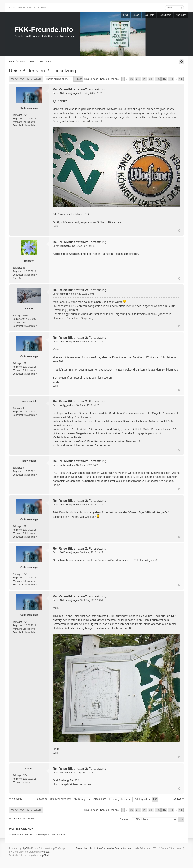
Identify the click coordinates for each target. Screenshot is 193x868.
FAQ (126, 15)
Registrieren (165, 15)
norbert (29, 768)
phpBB (25, 848)
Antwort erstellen (26, 79)
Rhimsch (29, 261)
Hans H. (29, 309)
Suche (136, 15)
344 (145, 79)
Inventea (45, 852)
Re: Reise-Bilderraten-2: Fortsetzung (80, 89)
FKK (32, 62)
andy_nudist (29, 401)
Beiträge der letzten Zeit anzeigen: (64, 799)
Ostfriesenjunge (29, 108)
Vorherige (17, 799)
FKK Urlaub (45, 62)
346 (158, 79)
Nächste (177, 799)
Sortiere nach (112, 799)
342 (131, 79)
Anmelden (181, 15)
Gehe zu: (124, 819)
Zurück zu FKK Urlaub (24, 818)
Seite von (110, 79)
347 (164, 79)
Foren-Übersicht (17, 62)
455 (181, 79)
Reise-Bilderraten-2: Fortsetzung (43, 71)
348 (171, 79)
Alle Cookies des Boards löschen (114, 848)
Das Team (149, 15)
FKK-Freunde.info (44, 30)
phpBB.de (45, 855)
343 (138, 79)
